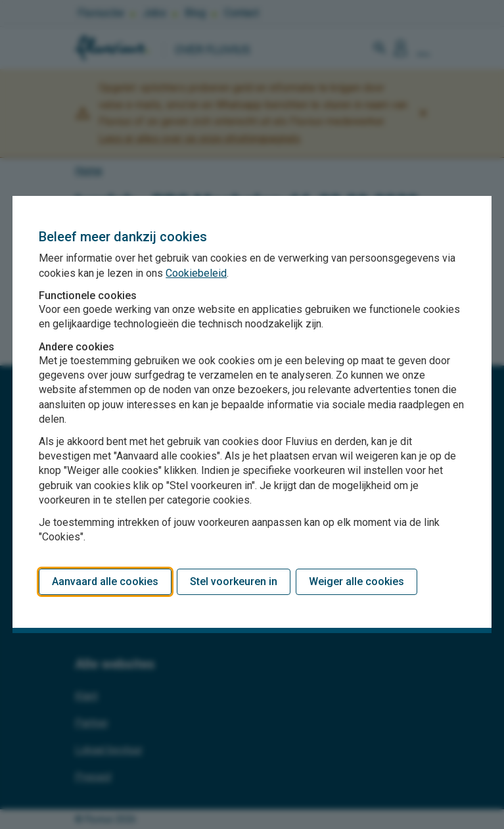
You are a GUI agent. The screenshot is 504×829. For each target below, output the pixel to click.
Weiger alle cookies (356, 581)
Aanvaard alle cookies (105, 581)
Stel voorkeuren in (234, 581)
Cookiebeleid (196, 273)
